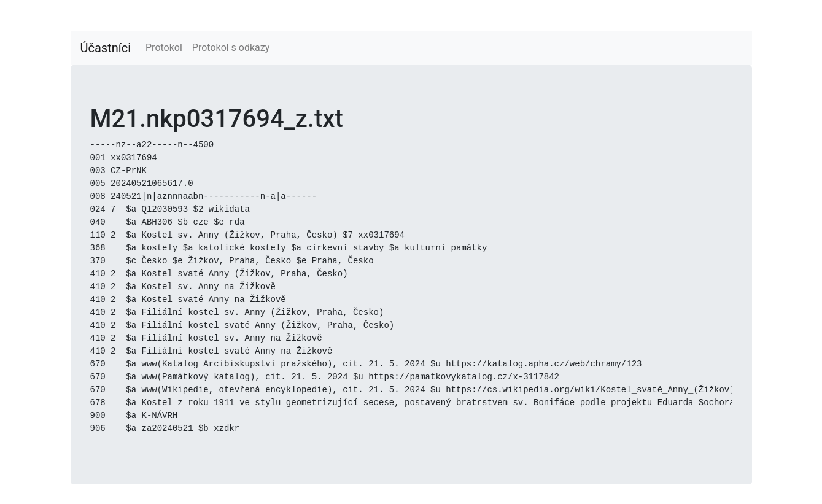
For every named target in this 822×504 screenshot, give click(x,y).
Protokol (164, 48)
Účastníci (106, 48)
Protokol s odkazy (231, 48)
